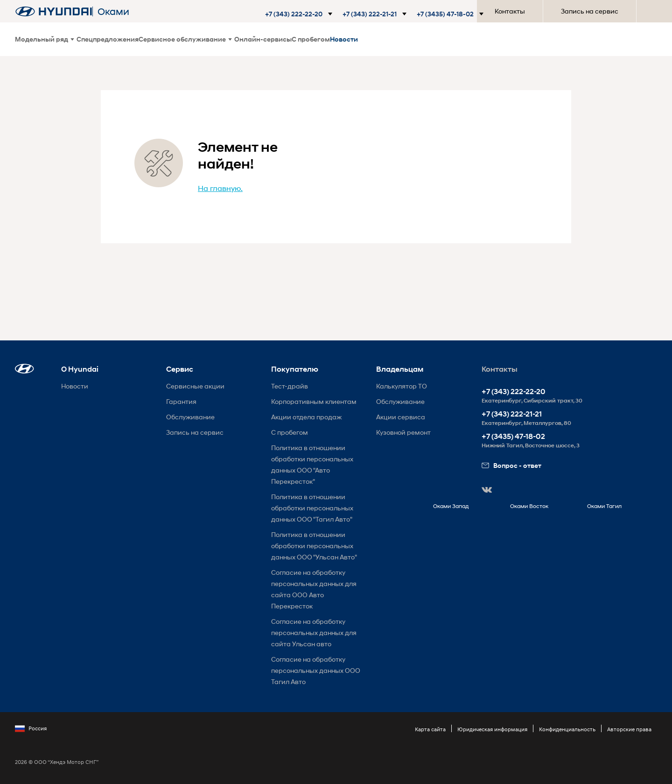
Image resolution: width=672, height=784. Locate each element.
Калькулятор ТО (402, 386)
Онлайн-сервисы (263, 39)
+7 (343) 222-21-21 (512, 414)
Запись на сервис (590, 11)
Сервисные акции (195, 386)
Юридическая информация (492, 729)
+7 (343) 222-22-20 (514, 392)
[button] (298, 14)
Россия (31, 728)
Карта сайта (430, 729)
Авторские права (629, 729)
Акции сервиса (401, 417)
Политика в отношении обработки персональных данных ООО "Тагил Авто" (312, 508)
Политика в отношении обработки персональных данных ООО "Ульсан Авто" (314, 546)
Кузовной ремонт (403, 432)
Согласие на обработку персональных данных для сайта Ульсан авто (314, 632)
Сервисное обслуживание (185, 39)
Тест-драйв (290, 386)
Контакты (510, 11)
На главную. (220, 188)
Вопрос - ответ (511, 465)
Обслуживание (190, 417)
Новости (344, 39)
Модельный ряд (45, 39)
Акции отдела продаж (306, 417)
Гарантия (181, 401)
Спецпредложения (108, 39)
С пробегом (311, 39)
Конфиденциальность (567, 729)
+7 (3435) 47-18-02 (513, 436)
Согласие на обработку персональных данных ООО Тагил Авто (316, 670)
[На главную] (54, 11)
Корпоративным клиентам (314, 401)
